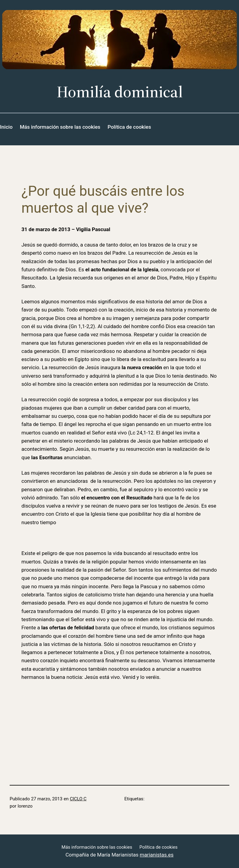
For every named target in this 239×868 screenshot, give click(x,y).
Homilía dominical (120, 92)
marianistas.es (157, 855)
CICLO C (78, 799)
